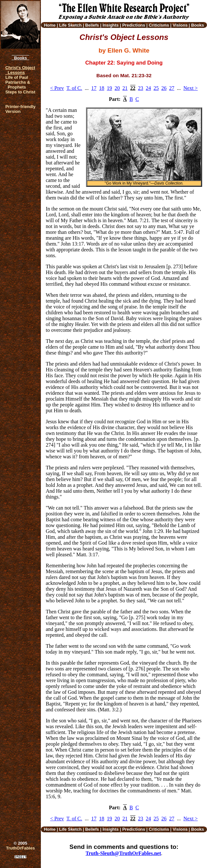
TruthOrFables (21, 848)
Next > (190, 88)
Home (50, 25)
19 (109, 88)
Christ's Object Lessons (20, 70)
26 (164, 88)
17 (94, 88)
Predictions (134, 25)
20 (117, 88)
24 (148, 88)
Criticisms (159, 25)
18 (102, 88)
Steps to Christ (20, 92)
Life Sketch (70, 25)
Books (20, 58)
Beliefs (92, 25)
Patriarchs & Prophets (18, 85)
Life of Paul (17, 77)
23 (140, 88)
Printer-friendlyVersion (20, 109)
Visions (180, 25)
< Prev (57, 88)
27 (172, 88)
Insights (111, 25)
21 (125, 88)
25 (156, 88)
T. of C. (74, 88)
